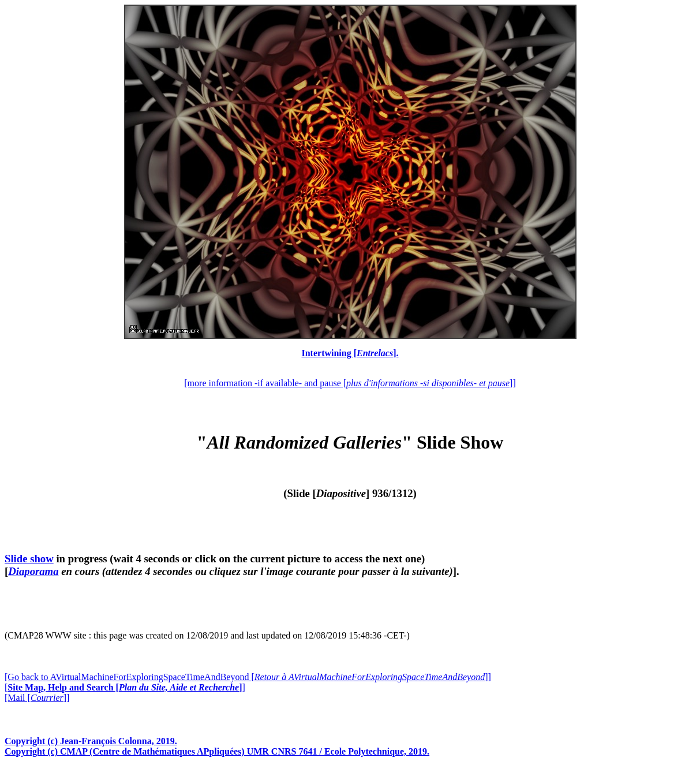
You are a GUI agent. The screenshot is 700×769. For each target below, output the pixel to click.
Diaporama (33, 571)
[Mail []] (37, 698)
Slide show (29, 559)
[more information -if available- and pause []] (350, 383)
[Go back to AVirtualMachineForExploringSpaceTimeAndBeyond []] (248, 677)
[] (125, 687)
